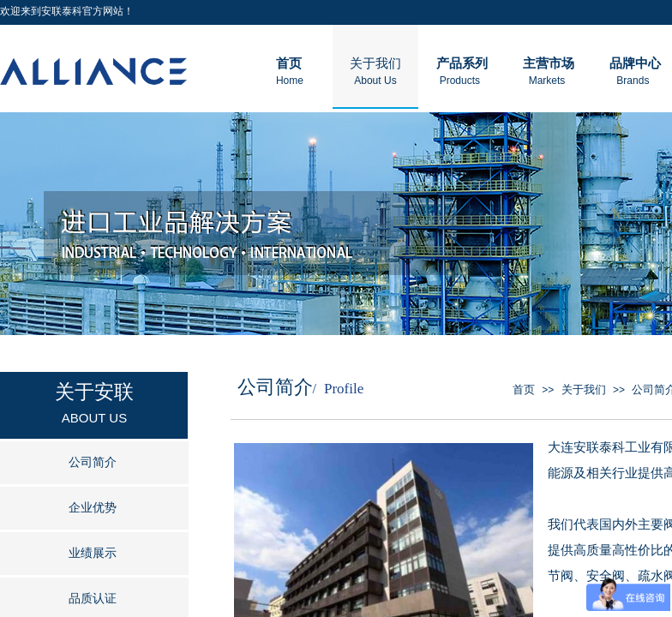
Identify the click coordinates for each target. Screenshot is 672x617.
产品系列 (462, 63)
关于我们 (584, 389)
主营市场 (549, 63)
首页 (289, 63)
